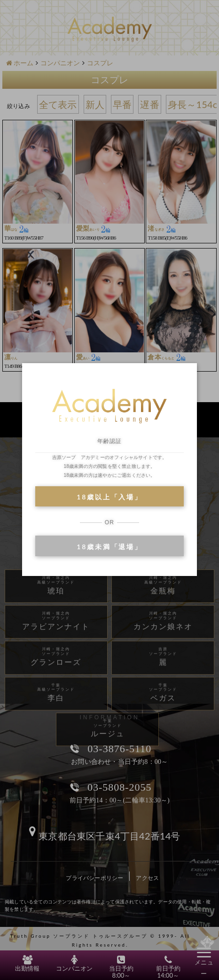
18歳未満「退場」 (109, 547)
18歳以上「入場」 (109, 497)
